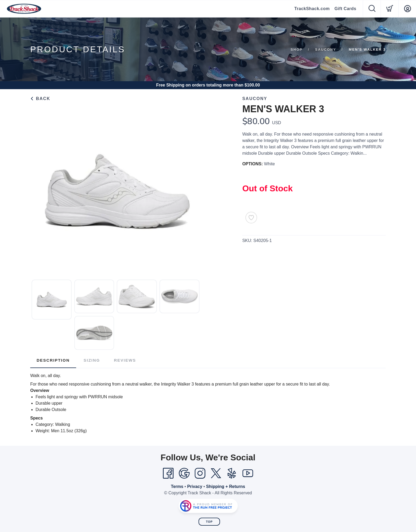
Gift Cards (345, 9)
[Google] (184, 473)
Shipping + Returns (226, 486)
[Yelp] (232, 473)
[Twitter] (216, 473)
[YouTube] (248, 473)
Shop (296, 49)
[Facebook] (168, 473)
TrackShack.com (312, 9)
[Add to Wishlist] (251, 218)
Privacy (195, 486)
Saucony (326, 49)
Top (209, 522)
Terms (177, 486)
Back (40, 99)
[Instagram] (200, 473)
